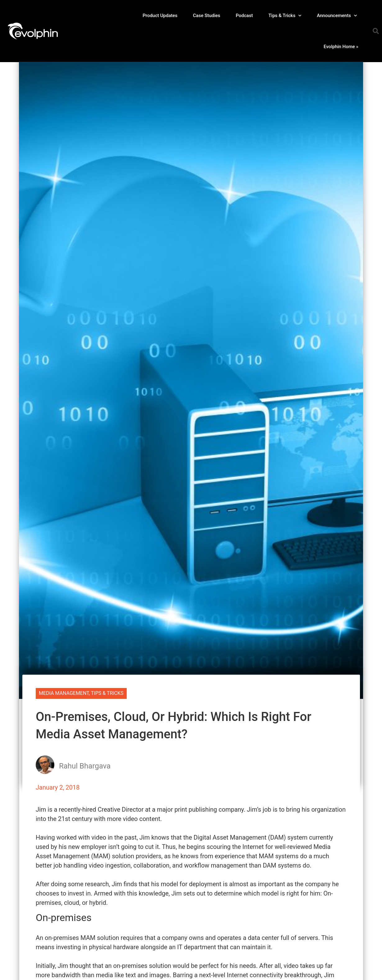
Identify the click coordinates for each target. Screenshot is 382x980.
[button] (376, 31)
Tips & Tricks (285, 16)
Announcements (337, 16)
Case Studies (207, 16)
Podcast (244, 16)
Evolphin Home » (341, 47)
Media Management (64, 693)
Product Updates (160, 16)
